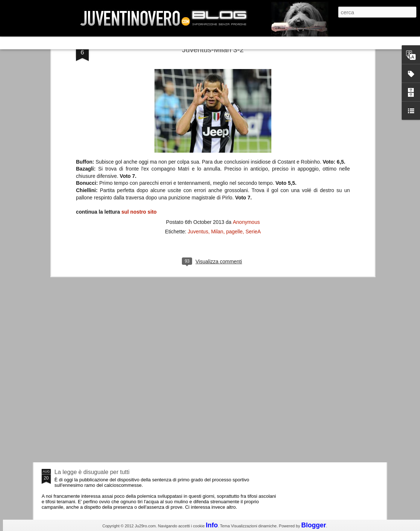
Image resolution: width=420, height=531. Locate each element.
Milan (217, 146)
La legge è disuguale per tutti (92, 472)
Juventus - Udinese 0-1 (85, 410)
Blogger (314, 525)
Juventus (198, 146)
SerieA (253, 146)
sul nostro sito (139, 126)
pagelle (234, 146)
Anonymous (246, 137)
